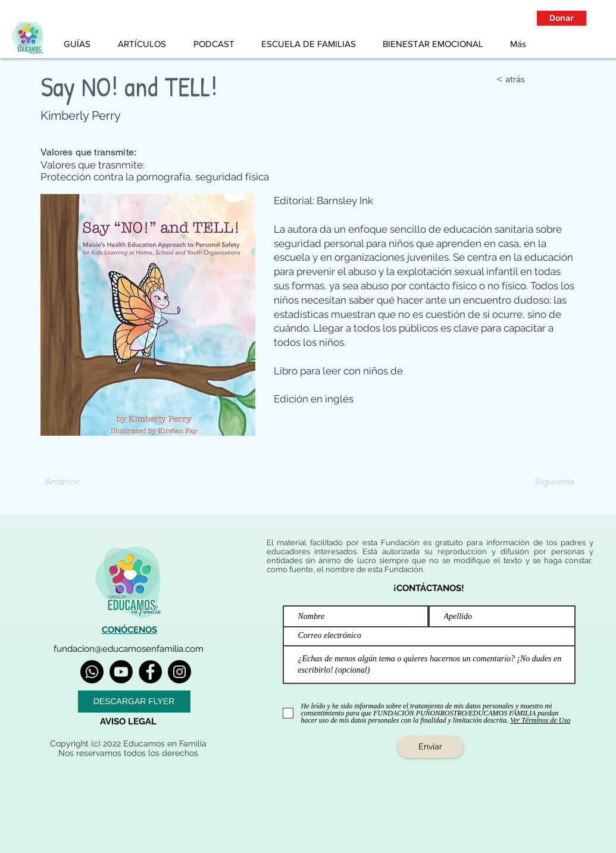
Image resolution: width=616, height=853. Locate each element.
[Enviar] (431, 747)
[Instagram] (179, 672)
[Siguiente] (545, 482)
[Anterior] (84, 482)
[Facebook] (150, 672)
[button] (562, 18)
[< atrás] (536, 79)
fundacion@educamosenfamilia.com (129, 649)
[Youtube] (121, 672)
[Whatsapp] (92, 672)
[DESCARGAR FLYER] (134, 702)
